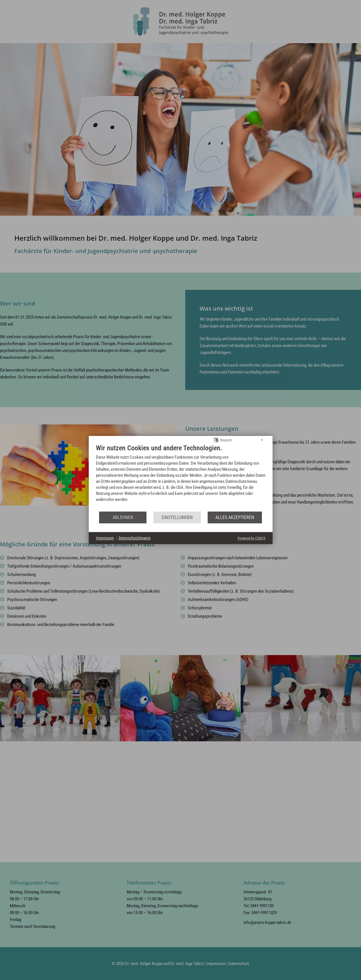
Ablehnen (123, 517)
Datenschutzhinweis (135, 538)
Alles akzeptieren (235, 517)
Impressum (105, 538)
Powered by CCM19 (251, 538)
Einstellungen (177, 517)
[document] (181, 477)
